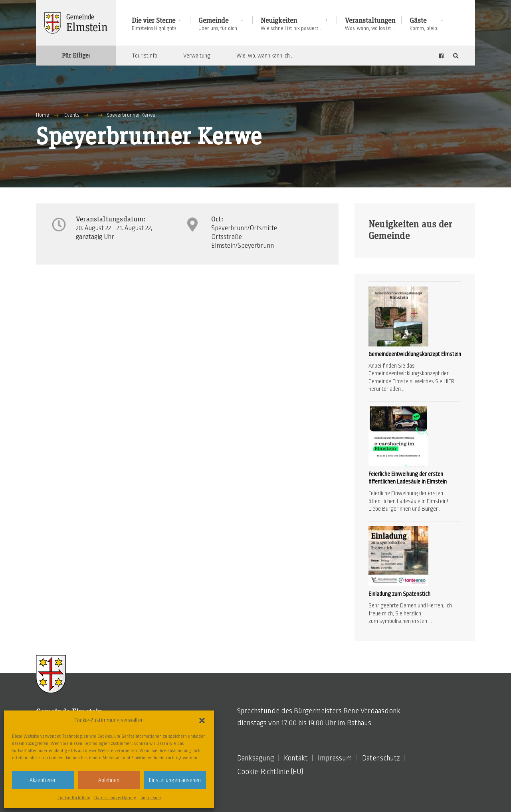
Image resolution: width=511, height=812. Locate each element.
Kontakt (296, 758)
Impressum (151, 798)
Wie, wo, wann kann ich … (265, 56)
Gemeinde (218, 24)
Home (43, 115)
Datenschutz (381, 758)
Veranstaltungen (370, 24)
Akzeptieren (43, 780)
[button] (202, 720)
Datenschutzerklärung (115, 798)
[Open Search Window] (456, 56)
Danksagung (255, 758)
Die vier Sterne (154, 24)
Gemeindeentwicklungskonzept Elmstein (415, 354)
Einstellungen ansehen (175, 780)
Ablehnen (109, 780)
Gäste (424, 24)
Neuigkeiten (292, 24)
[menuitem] (161, 23)
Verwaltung (197, 56)
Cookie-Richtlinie (74, 798)
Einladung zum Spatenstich (399, 594)
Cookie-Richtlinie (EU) (270, 772)
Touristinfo (145, 56)
